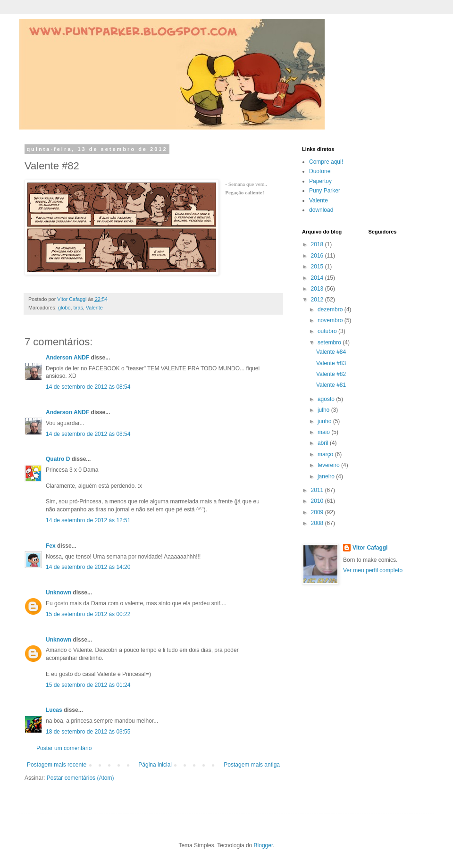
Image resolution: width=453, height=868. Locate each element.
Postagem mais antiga (252, 765)
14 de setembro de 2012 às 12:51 (88, 520)
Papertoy (320, 181)
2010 (318, 501)
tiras (78, 308)
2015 (318, 267)
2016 (318, 256)
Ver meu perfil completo (373, 570)
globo (64, 308)
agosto (327, 399)
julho (324, 410)
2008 (318, 523)
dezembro (331, 309)
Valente (94, 308)
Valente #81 (331, 385)
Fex (51, 546)
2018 (318, 244)
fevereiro (329, 465)
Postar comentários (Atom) (80, 778)
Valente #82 (331, 374)
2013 (318, 289)
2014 (318, 278)
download (321, 210)
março (326, 454)
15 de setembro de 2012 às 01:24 (88, 685)
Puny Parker (325, 191)
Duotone (320, 171)
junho (325, 421)
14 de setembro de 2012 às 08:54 (88, 387)
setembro (330, 342)
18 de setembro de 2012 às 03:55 (88, 732)
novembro (331, 320)
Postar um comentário (64, 748)
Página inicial (155, 765)
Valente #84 (331, 352)
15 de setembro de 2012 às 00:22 (88, 614)
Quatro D (58, 459)
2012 (318, 300)
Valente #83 (331, 363)
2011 (318, 490)
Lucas (54, 710)
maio (324, 432)
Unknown (59, 593)
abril (324, 443)
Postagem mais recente (57, 765)
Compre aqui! (326, 162)
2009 (318, 512)
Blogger (264, 845)
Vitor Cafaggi (370, 548)
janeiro (327, 476)
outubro (328, 331)
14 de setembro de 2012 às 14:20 (88, 567)
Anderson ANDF (67, 358)
